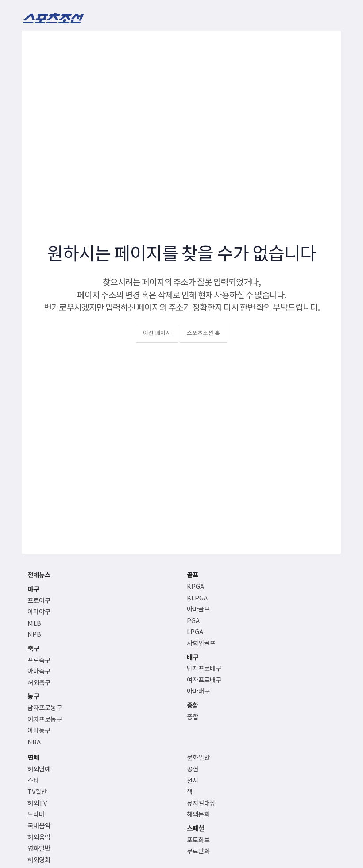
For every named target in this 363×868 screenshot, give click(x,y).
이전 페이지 (157, 333)
